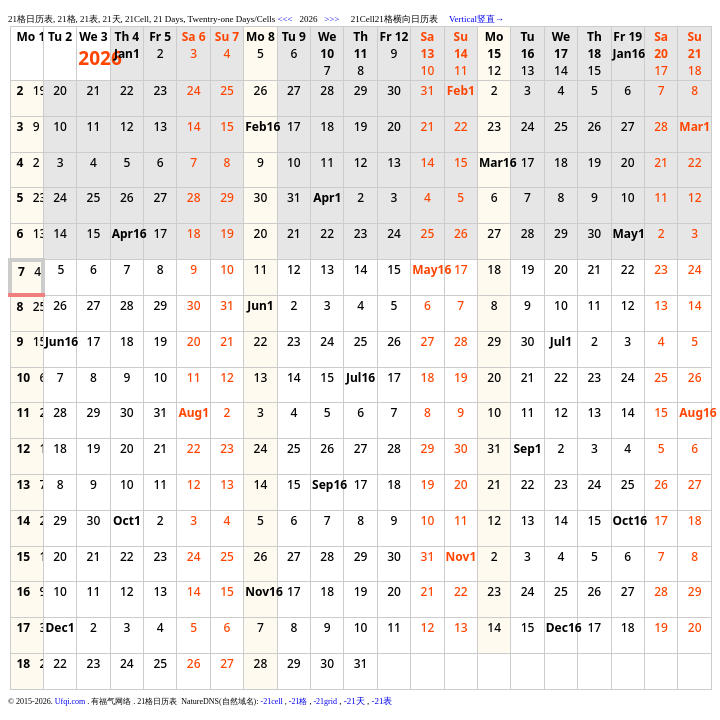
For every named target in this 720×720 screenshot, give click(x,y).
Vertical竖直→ (476, 19)
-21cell (272, 701)
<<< (284, 19)
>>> (331, 19)
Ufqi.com (70, 701)
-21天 (354, 701)
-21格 (298, 701)
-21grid (325, 701)
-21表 (381, 701)
